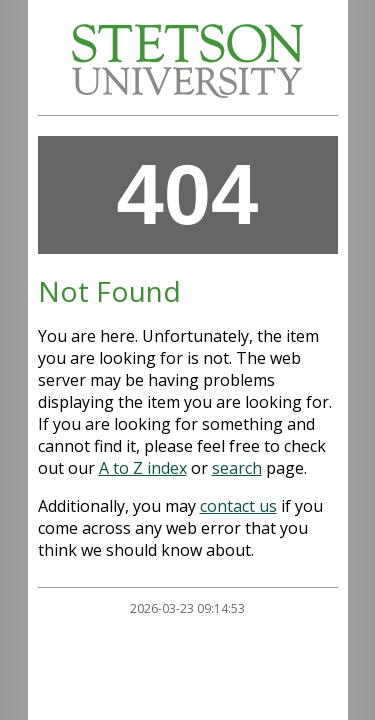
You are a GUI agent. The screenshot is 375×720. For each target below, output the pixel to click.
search (237, 468)
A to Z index (143, 468)
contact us (238, 506)
